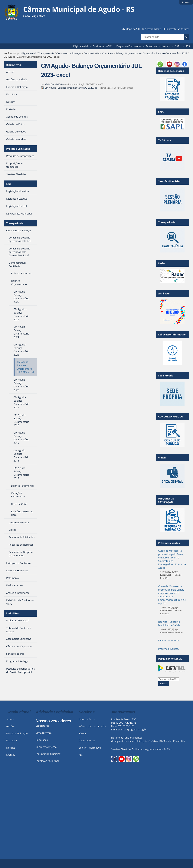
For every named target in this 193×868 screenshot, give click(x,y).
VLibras (185, 29)
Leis (9, 184)
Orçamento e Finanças (69, 53)
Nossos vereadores (53, 721)
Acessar (186, 2)
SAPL (178, 46)
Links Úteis (13, 613)
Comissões (42, 740)
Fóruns (82, 733)
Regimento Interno (46, 747)
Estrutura (11, 740)
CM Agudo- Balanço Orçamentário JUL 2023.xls (69, 88)
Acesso (10, 719)
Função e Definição (17, 733)
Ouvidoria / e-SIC (102, 46)
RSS (188, 46)
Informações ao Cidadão (92, 726)
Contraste (171, 29)
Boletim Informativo (90, 748)
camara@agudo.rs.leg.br (133, 729)
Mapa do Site (133, 29)
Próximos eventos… (169, 649)
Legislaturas (42, 726)
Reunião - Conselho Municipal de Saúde (169, 623)
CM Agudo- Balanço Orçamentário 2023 (165, 53)
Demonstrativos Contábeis (99, 53)
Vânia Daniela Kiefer (54, 84)
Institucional (14, 65)
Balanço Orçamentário (128, 53)
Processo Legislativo (18, 149)
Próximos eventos (169, 543)
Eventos (11, 755)
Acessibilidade (153, 29)
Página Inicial (81, 46)
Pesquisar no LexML (170, 659)
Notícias (11, 748)
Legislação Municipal (47, 761)
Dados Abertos (87, 740)
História (11, 726)
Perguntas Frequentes (129, 46)
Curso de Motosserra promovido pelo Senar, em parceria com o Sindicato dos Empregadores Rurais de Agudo (172, 559)
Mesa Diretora (44, 733)
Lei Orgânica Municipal (48, 754)
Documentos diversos (158, 46)
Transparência (46, 53)
